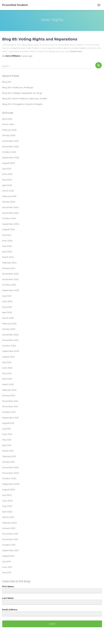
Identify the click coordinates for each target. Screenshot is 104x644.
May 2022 (7, 373)
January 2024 (9, 268)
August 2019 (8, 556)
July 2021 (6, 429)
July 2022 (7, 362)
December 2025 (10, 141)
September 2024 (11, 224)
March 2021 (8, 451)
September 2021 (10, 418)
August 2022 (8, 357)
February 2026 (9, 130)
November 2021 (10, 406)
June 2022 (7, 368)
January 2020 (9, 528)
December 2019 (10, 534)
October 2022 (9, 346)
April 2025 (7, 185)
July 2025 (7, 169)
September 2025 (11, 158)
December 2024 (10, 207)
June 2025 (7, 174)
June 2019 (7, 567)
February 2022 (9, 390)
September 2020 (11, 484)
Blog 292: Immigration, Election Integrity (22, 104)
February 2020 (9, 523)
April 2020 (7, 512)
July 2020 (7, 495)
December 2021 (10, 401)
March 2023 (8, 318)
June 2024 (7, 241)
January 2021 (8, 462)
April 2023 (7, 312)
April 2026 (7, 119)
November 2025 (10, 147)
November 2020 (10, 473)
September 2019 (10, 550)
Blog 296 (7, 82)
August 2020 (9, 489)
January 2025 (9, 202)
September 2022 (11, 351)
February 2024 (9, 263)
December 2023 (10, 274)
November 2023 (10, 279)
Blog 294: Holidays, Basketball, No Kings (22, 93)
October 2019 (9, 545)
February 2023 (9, 324)
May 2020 (7, 506)
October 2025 (9, 152)
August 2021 (8, 423)
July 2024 (7, 235)
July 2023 (7, 296)
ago (27, 56)
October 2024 (9, 218)
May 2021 (7, 440)
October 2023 (9, 285)
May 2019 (7, 572)
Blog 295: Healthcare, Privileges (18, 87)
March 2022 (8, 384)
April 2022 (7, 379)
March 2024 (8, 257)
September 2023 (11, 290)
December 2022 (10, 335)
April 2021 (7, 445)
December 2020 (10, 467)
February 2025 (9, 196)
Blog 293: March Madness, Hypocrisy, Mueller (25, 98)
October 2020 (9, 478)
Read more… (76, 51)
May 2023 (7, 307)
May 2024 (7, 246)
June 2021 (7, 434)
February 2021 (9, 456)
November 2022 (10, 340)
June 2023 (7, 301)
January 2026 (9, 135)
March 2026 (8, 124)
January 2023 (9, 329)
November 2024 (10, 213)
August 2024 (8, 229)
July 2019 (6, 561)
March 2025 (8, 191)
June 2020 (7, 501)
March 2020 (8, 517)
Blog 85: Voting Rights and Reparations (40, 39)
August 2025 (8, 163)
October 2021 (9, 412)
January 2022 (9, 395)
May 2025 (7, 180)
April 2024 (7, 252)
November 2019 (10, 539)
